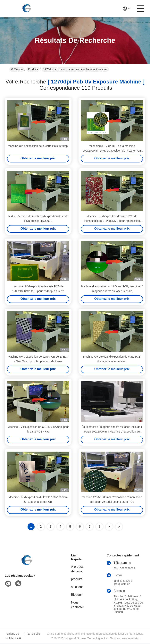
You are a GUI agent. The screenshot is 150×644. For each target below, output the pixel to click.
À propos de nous (77, 570)
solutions (77, 588)
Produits (33, 69)
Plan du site (33, 635)
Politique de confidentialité (13, 637)
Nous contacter (78, 606)
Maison (17, 69)
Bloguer (76, 596)
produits (77, 580)
